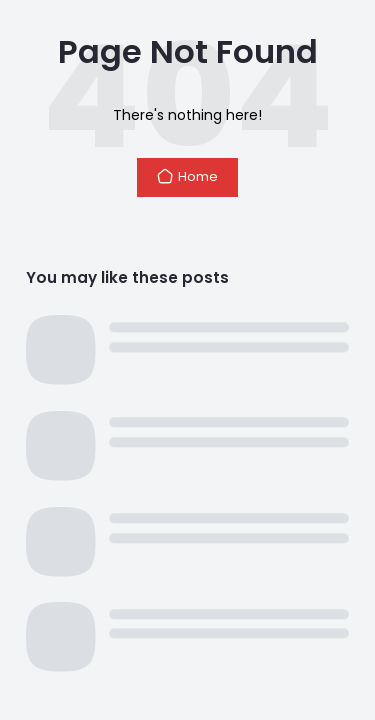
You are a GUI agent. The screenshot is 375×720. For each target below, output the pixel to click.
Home (187, 176)
